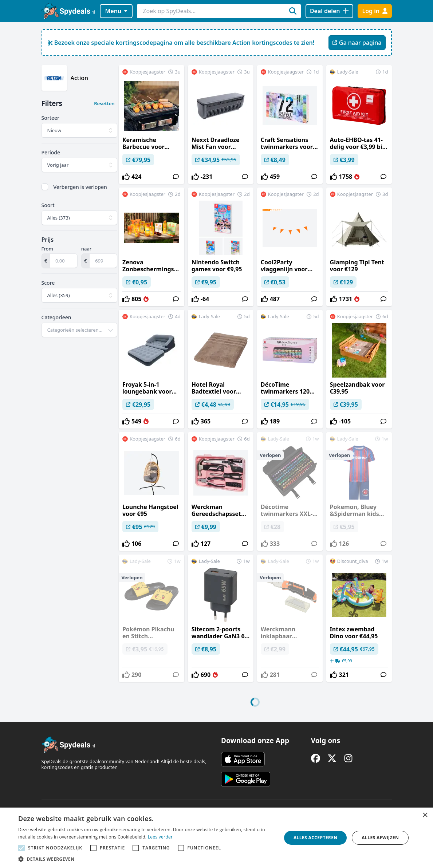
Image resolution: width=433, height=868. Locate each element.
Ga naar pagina (357, 43)
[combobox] (80, 330)
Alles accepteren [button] (316, 838)
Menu (116, 11)
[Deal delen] (329, 11)
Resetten (104, 103)
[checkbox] (45, 187)
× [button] (425, 815)
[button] (146, 859)
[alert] (216, 838)
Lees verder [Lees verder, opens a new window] (160, 837)
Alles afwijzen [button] (380, 838)
